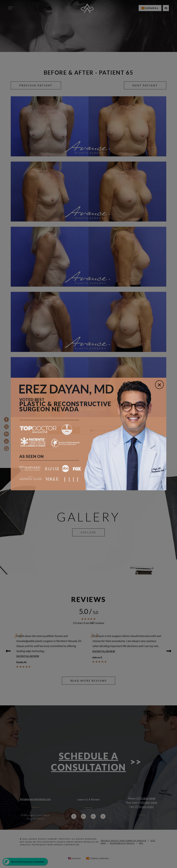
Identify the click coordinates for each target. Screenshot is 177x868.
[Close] (159, 385)
